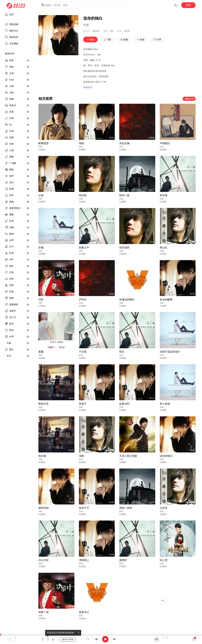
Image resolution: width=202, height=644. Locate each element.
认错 (41, 195)
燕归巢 (42, 456)
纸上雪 (164, 560)
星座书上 (84, 612)
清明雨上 (84, 560)
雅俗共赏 (44, 404)
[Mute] (157, 639)
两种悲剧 (44, 508)
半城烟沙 (165, 143)
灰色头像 (124, 143)
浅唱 (81, 456)
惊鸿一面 (124, 195)
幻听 (41, 300)
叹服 (41, 248)
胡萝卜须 (44, 612)
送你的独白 (166, 456)
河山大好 (44, 560)
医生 (122, 352)
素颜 (41, 352)
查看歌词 (88, 87)
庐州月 (83, 300)
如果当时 (124, 404)
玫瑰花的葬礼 (127, 300)
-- (15, 638)
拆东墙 (164, 195)
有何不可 (84, 508)
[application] (101, 639)
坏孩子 (83, 404)
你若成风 (124, 248)
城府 (81, 143)
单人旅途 (165, 404)
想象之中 (84, 248)
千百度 (83, 352)
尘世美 (164, 508)
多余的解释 (166, 300)
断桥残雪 (44, 143)
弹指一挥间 (126, 508)
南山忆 (164, 248)
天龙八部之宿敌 (128, 456)
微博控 (123, 560)
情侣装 (83, 195)
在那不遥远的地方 (170, 352)
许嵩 (86, 25)
